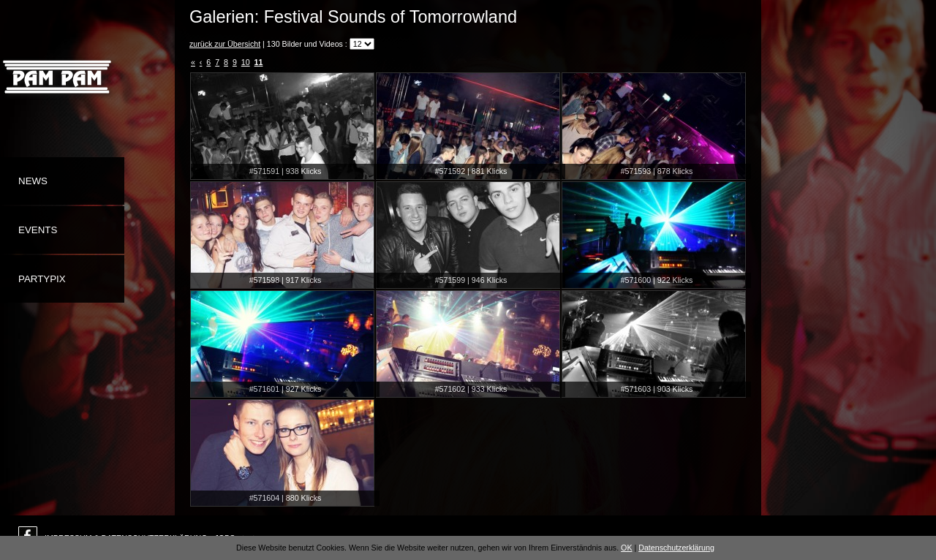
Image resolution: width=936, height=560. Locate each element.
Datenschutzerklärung (676, 548)
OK (626, 548)
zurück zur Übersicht (225, 44)
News (33, 181)
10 (246, 62)
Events (38, 230)
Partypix (42, 279)
